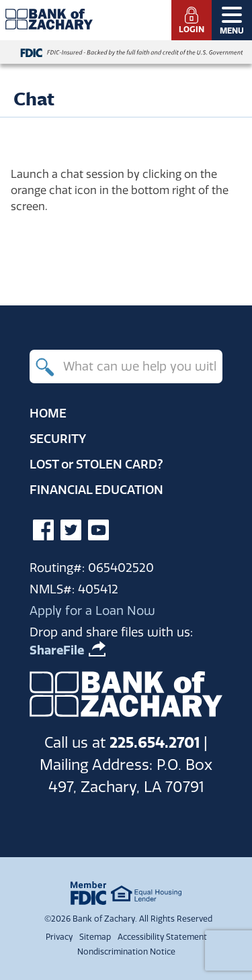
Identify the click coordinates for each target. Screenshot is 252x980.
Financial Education (96, 490)
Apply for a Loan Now (92, 610)
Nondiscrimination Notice (126, 951)
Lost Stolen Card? (96, 464)
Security (58, 439)
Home (48, 413)
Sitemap (95, 937)
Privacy (59, 937)
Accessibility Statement (162, 937)
